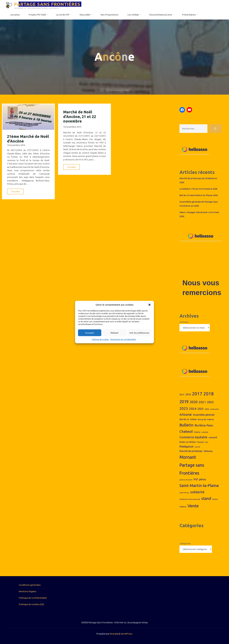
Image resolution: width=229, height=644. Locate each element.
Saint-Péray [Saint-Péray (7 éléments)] (184, 493)
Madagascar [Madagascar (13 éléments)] (186, 446)
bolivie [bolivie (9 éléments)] (193, 419)
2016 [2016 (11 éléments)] (188, 394)
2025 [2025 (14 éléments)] (200, 409)
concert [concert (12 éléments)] (213, 437)
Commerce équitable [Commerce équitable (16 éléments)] (193, 437)
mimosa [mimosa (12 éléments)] (208, 451)
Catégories (185, 543)
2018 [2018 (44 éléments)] (209, 394)
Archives (184, 322)
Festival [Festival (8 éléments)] (200, 442)
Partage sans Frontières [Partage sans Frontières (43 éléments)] (192, 469)
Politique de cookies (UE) (31, 604)
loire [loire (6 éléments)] (207, 442)
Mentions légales (28, 591)
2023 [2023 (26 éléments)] (184, 408)
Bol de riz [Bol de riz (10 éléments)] (184, 419)
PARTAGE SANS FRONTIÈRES (47, 4)
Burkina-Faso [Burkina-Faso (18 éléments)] (204, 425)
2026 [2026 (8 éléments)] (207, 409)
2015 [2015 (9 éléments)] (182, 395)
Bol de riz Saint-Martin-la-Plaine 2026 (199, 195)
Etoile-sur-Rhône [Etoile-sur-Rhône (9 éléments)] (188, 442)
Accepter (90, 333)
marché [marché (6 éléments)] (197, 447)
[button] (149, 305)
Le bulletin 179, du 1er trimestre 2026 (198, 189)
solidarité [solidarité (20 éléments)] (197, 492)
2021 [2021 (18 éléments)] (202, 402)
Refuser (115, 333)
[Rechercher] (215, 129)
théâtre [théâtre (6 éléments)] (215, 499)
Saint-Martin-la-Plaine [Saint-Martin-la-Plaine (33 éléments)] (199, 485)
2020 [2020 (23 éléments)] (194, 402)
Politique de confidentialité (33, 598)
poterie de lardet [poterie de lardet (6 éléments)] (186, 480)
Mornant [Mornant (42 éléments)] (188, 457)
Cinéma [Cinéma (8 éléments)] (197, 432)
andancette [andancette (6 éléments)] (214, 409)
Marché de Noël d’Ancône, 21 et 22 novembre (80, 117)
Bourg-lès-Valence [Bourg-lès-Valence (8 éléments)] (206, 419)
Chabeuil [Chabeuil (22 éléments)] (186, 431)
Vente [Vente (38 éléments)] (193, 506)
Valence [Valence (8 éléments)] (183, 507)
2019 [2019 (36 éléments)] (184, 402)
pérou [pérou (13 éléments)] (203, 479)
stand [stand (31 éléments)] (206, 498)
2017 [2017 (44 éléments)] (197, 394)
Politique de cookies (100, 339)
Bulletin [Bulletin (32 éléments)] (186, 425)
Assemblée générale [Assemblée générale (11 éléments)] (204, 415)
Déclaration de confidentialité (123, 339)
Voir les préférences (139, 333)
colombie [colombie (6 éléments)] (205, 432)
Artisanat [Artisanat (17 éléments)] (186, 414)
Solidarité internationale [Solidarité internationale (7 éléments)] (190, 499)
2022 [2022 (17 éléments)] (210, 402)
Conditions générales (30, 585)
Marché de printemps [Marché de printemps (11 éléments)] (191, 451)
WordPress (127, 634)
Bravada (114, 634)
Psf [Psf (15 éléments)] (196, 479)
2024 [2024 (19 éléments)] (193, 409)
